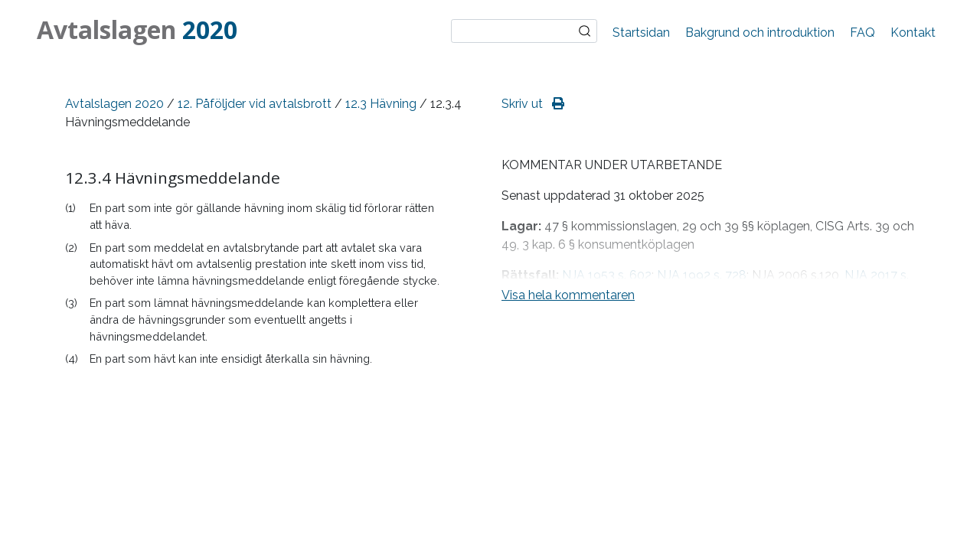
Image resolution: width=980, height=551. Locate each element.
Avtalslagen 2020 (114, 104)
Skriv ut (533, 104)
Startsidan (641, 33)
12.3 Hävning (381, 104)
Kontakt (913, 33)
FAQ (862, 33)
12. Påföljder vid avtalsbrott (255, 104)
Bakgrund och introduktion (760, 33)
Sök (585, 31)
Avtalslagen (137, 29)
